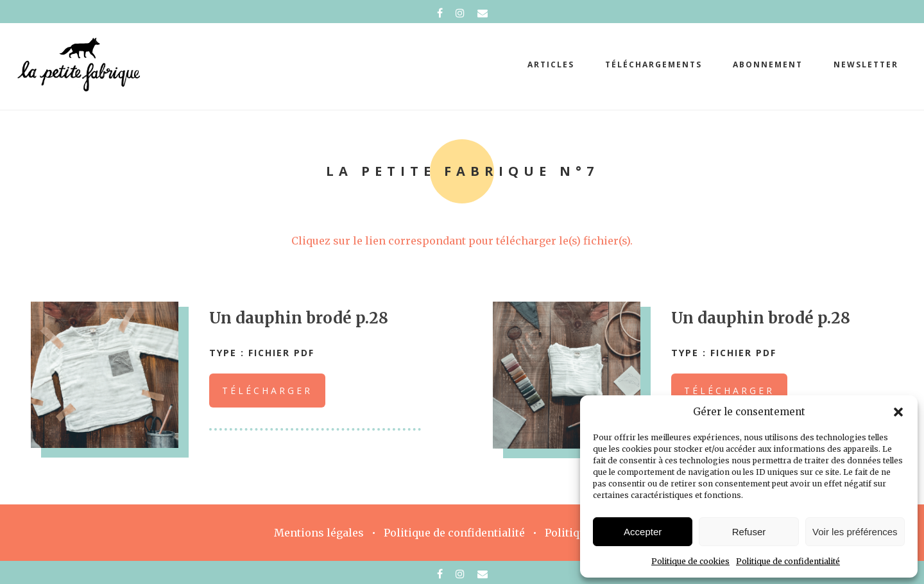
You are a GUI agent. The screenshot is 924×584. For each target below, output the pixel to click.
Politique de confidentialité (788, 561)
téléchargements (654, 64)
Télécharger (267, 391)
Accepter (643, 532)
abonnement (768, 64)
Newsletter (866, 64)
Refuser (749, 532)
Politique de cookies (690, 561)
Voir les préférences (855, 532)
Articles (551, 64)
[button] (898, 412)
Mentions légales (319, 533)
